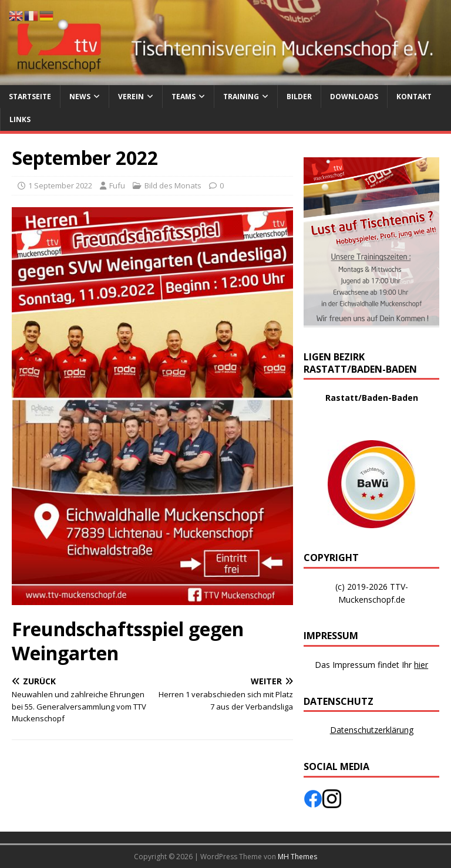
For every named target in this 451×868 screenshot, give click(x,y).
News (80, 97)
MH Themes (297, 857)
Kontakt (414, 97)
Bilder (299, 97)
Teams (184, 97)
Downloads (354, 97)
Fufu (117, 185)
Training (241, 97)
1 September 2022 (60, 185)
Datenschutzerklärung (372, 730)
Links (20, 119)
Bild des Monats (173, 185)
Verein (131, 97)
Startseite (30, 97)
